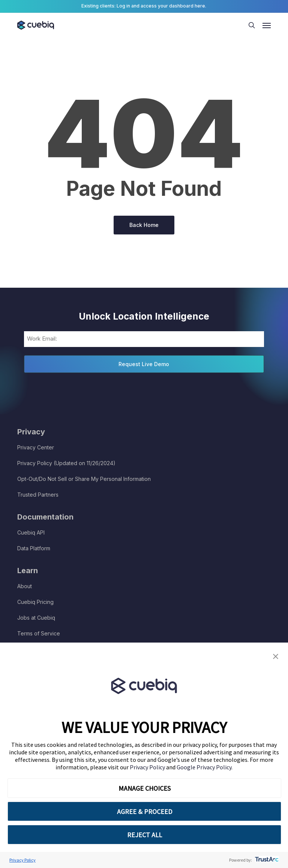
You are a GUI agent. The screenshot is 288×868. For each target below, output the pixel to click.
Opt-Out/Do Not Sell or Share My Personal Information (84, 479)
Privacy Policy (148, 767)
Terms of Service (39, 633)
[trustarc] (266, 860)
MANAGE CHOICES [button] (145, 788)
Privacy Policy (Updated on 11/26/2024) (66, 463)
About (25, 586)
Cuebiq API (31, 532)
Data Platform (34, 548)
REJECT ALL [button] (145, 835)
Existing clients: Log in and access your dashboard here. (144, 6)
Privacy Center (36, 447)
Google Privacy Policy (204, 767)
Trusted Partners (38, 495)
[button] (276, 657)
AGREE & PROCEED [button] (145, 812)
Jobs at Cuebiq (36, 618)
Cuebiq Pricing (35, 602)
